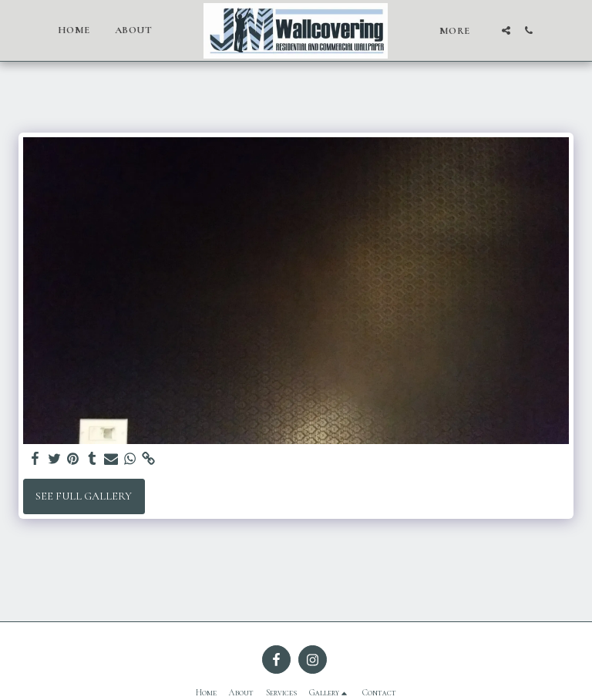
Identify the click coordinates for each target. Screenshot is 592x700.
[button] (506, 30)
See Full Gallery (84, 496)
